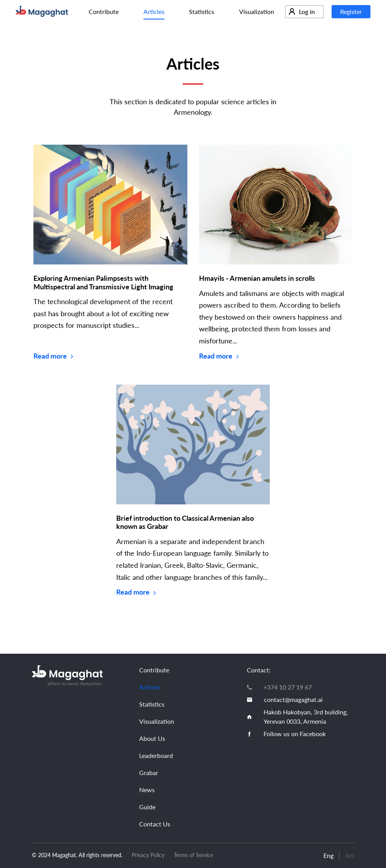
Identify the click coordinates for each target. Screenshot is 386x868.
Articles (154, 11)
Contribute (104, 11)
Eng (328, 855)
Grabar (149, 773)
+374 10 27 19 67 (288, 687)
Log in (302, 11)
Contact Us (155, 824)
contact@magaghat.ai (293, 699)
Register (351, 11)
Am (350, 855)
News (147, 790)
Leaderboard (156, 755)
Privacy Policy (148, 855)
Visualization (257, 11)
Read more (53, 356)
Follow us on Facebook (295, 734)
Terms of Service (193, 855)
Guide (147, 807)
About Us (152, 738)
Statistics (202, 11)
